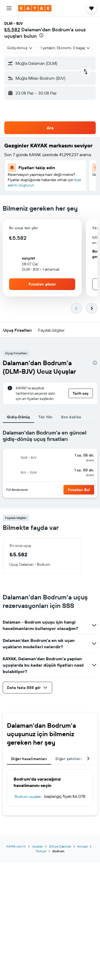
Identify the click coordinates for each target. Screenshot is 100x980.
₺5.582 (12, 30)
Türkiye (41, 851)
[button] (9, 8)
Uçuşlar (37, 846)
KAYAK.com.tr (16, 846)
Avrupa (82, 846)
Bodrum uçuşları (28, 796)
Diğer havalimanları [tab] (29, 759)
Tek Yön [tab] (45, 417)
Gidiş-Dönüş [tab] (18, 417)
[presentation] (41, 35)
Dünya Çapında (60, 846)
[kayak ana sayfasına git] (35, 8)
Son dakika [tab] (71, 417)
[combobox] (20, 48)
